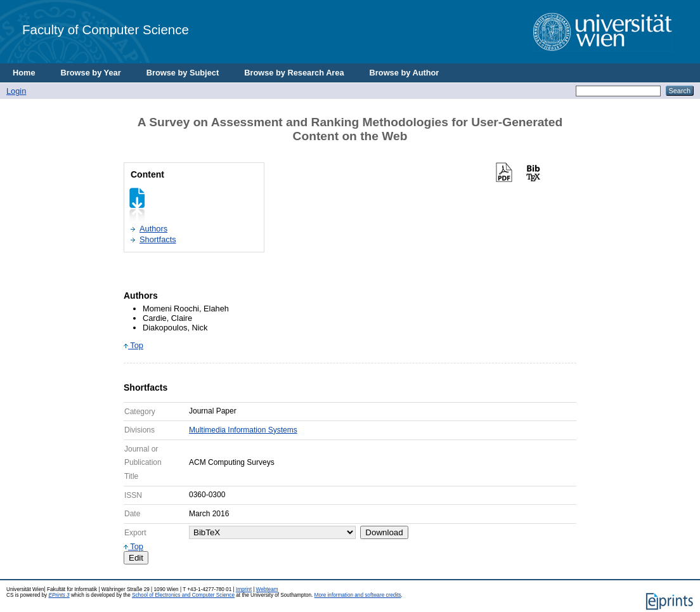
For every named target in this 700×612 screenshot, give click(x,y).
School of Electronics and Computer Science (183, 595)
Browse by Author (405, 73)
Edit (136, 558)
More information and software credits (358, 595)
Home (24, 73)
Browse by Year (91, 73)
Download (384, 532)
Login (16, 91)
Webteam (267, 589)
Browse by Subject (183, 73)
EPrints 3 (59, 595)
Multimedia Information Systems (243, 430)
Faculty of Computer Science (106, 29)
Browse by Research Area (294, 73)
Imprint (244, 589)
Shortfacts (158, 239)
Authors (153, 229)
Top (133, 345)
